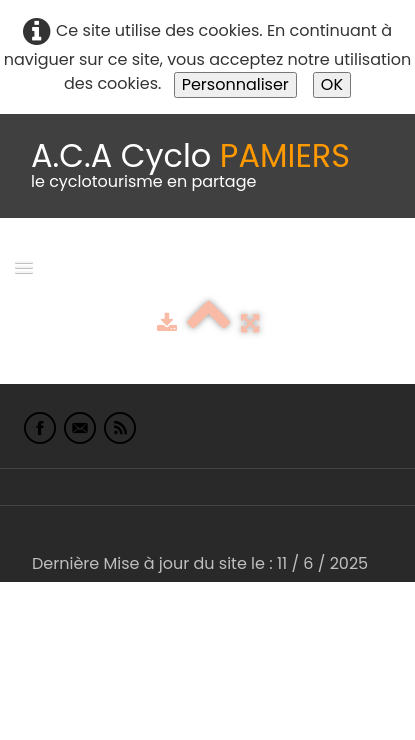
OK (332, 84)
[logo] (190, 166)
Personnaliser (235, 84)
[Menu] (24, 266)
